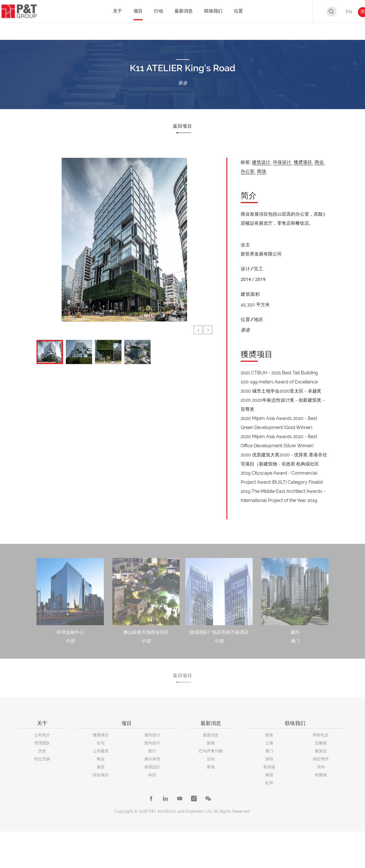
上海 (269, 743)
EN (349, 12)
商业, (320, 162)
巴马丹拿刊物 (211, 751)
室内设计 (152, 743)
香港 (269, 735)
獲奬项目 (101, 735)
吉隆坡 (321, 743)
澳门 (269, 751)
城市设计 (152, 735)
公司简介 (42, 735)
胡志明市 (321, 759)
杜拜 (269, 783)
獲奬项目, (303, 162)
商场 (261, 171)
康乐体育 (152, 759)
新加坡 (269, 767)
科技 (152, 775)
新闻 (211, 743)
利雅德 (321, 775)
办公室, (248, 171)
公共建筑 (101, 751)
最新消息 (211, 735)
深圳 (269, 759)
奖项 (211, 767)
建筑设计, (262, 162)
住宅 (101, 743)
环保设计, (283, 162)
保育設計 (152, 767)
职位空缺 (42, 759)
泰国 (269, 775)
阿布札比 (321, 735)
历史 (42, 751)
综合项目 (101, 775)
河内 (321, 767)
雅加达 (321, 751)
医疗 (152, 751)
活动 (211, 759)
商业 (101, 759)
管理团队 (42, 743)
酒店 (101, 767)
